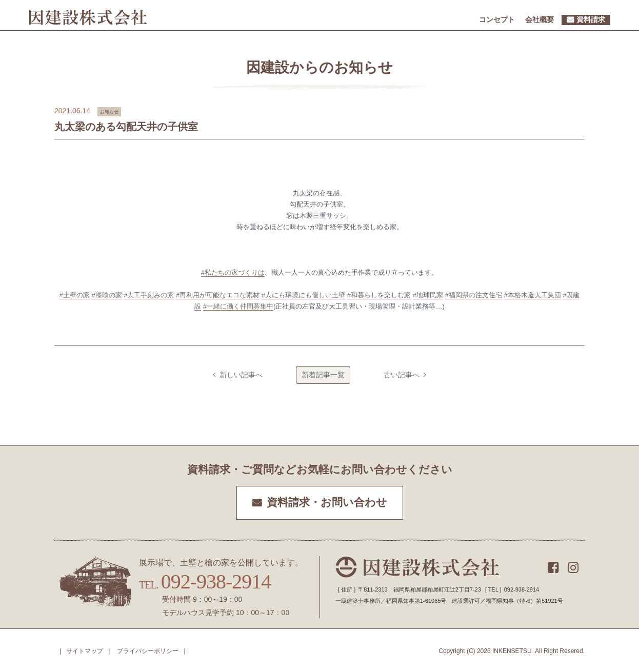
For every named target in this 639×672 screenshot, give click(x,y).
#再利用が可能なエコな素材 (218, 295)
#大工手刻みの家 (149, 295)
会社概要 (540, 19)
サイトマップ (85, 651)
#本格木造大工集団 (532, 295)
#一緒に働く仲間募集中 (238, 306)
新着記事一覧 (323, 375)
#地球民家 (428, 295)
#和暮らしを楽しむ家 (379, 295)
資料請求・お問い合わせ (327, 502)
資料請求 (591, 19)
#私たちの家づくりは (233, 272)
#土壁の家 (75, 295)
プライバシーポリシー (148, 651)
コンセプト (497, 19)
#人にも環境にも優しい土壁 (303, 295)
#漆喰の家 (106, 295)
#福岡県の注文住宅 (474, 295)
